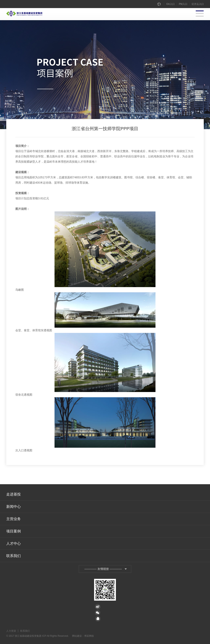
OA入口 (170, 4)
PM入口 (183, 4)
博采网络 (89, 636)
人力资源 (11, 631)
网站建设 (77, 636)
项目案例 (14, 531)
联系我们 (14, 556)
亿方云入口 (198, 4)
